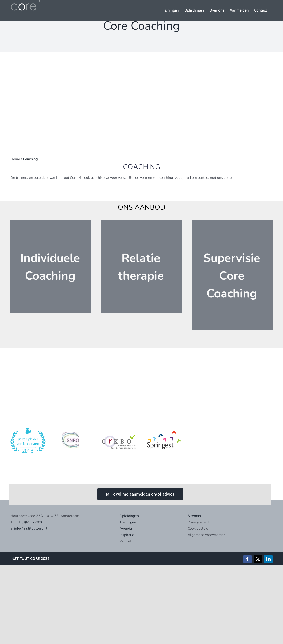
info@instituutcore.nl (31, 529)
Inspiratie (127, 535)
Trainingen (128, 522)
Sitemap (194, 516)
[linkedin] (268, 559)
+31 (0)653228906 (30, 522)
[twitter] (258, 559)
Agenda (126, 529)
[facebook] (247, 559)
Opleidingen (129, 516)
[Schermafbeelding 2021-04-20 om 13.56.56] (73, 430)
